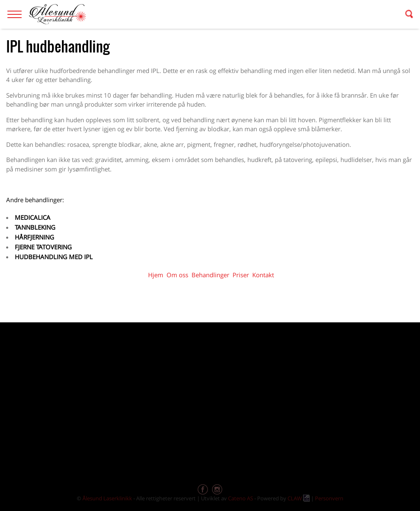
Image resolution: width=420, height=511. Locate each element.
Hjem (156, 275)
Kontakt (263, 275)
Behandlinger (210, 275)
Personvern (329, 498)
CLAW (299, 498)
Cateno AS (241, 498)
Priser (241, 275)
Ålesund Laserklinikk (107, 498)
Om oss (177, 275)
